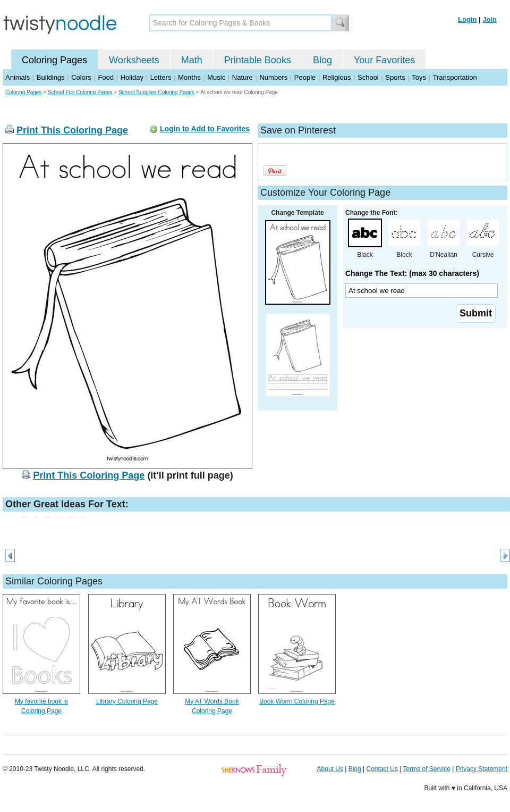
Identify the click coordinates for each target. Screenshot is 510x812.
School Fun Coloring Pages (80, 92)
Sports (395, 77)
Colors (81, 77)
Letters (161, 77)
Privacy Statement (482, 769)
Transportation (454, 77)
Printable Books (258, 60)
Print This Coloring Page (72, 130)
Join (490, 19)
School (368, 77)
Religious (337, 77)
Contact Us (382, 769)
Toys (419, 77)
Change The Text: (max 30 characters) (412, 273)
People (305, 77)
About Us (330, 769)
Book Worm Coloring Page (297, 701)
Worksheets (134, 60)
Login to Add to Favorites (205, 129)
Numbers (273, 77)
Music (216, 77)
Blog (322, 60)
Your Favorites (384, 60)
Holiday (132, 77)
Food (106, 77)
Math (192, 60)
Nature (243, 77)
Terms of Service (426, 769)
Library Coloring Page (127, 701)
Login (467, 19)
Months (189, 77)
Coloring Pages (54, 60)
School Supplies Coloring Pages (156, 92)
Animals (18, 77)
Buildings (51, 77)
